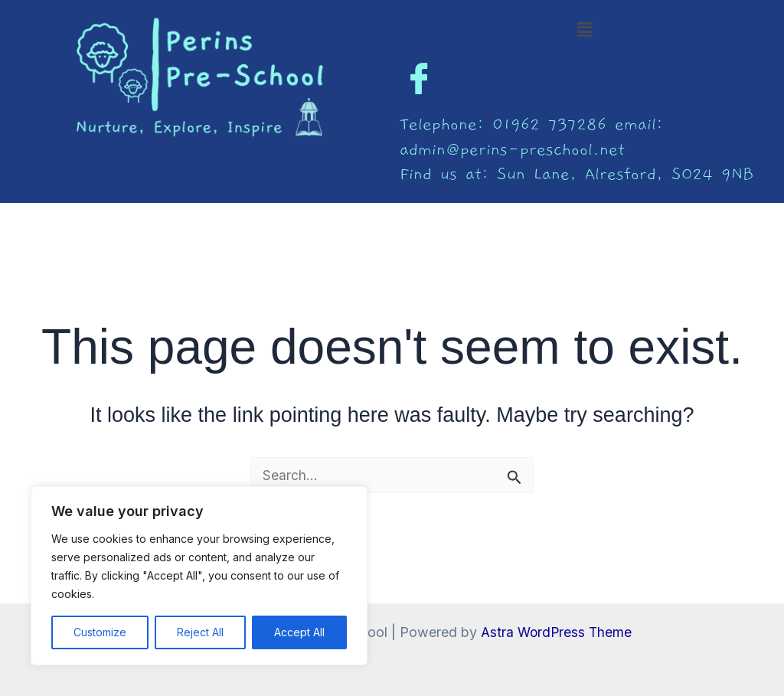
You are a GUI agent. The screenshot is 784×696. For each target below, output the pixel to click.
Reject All (200, 632)
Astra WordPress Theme (556, 632)
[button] (584, 29)
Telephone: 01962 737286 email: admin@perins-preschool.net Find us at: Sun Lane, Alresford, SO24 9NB (577, 149)
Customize (100, 632)
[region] (199, 576)
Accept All (299, 632)
